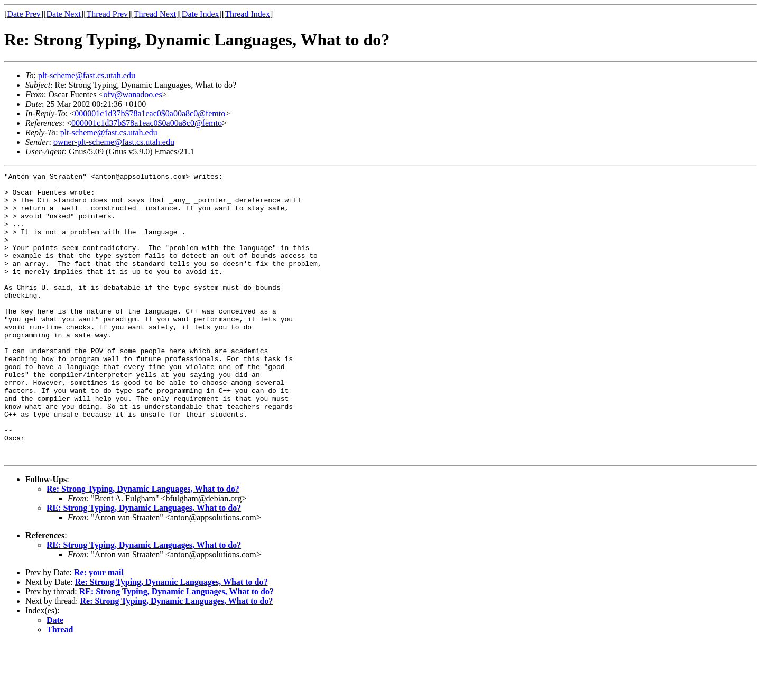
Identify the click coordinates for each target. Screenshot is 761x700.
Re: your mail (99, 629)
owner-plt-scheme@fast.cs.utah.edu (114, 142)
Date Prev (24, 14)
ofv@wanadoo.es (133, 94)
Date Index (201, 14)
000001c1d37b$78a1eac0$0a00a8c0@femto (150, 113)
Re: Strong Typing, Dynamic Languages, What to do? (143, 546)
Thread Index (247, 14)
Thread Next (155, 14)
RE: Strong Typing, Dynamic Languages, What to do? (144, 565)
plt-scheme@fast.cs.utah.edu (87, 75)
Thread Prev (107, 14)
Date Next (64, 14)
